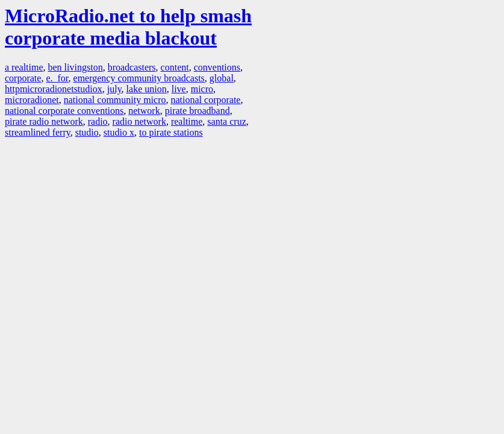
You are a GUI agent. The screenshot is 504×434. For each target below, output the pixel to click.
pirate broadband (198, 111)
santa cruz (226, 121)
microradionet (32, 100)
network (144, 111)
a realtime (24, 67)
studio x (119, 132)
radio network (139, 121)
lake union (147, 89)
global (222, 78)
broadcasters (132, 67)
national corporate (206, 100)
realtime (187, 121)
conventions (217, 67)
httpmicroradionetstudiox (54, 89)
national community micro (115, 100)
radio (98, 121)
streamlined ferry (38, 132)
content (175, 67)
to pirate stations (171, 132)
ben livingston (76, 67)
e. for (57, 78)
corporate (23, 78)
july (114, 89)
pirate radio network (44, 121)
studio (87, 132)
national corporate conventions (64, 111)
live (179, 89)
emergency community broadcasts (139, 78)
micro (202, 89)
